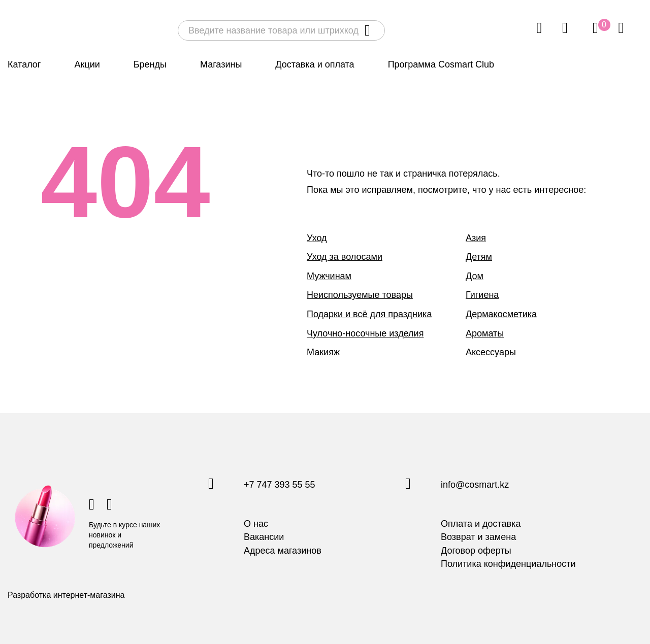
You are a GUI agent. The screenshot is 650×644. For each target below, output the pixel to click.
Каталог (24, 64)
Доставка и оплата (315, 64)
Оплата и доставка (481, 524)
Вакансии (264, 537)
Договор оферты (476, 551)
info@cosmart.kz (475, 485)
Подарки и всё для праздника (369, 314)
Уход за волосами (345, 257)
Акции (87, 64)
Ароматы (485, 333)
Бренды (150, 64)
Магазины (221, 64)
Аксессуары (491, 352)
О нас (256, 524)
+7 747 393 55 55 (280, 485)
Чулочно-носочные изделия (365, 333)
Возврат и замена (478, 537)
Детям (479, 257)
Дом (475, 276)
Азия (476, 238)
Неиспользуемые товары (360, 295)
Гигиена (482, 295)
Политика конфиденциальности (508, 564)
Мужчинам (329, 276)
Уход (317, 238)
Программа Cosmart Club (441, 64)
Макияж (323, 352)
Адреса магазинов (283, 551)
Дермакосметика (501, 314)
